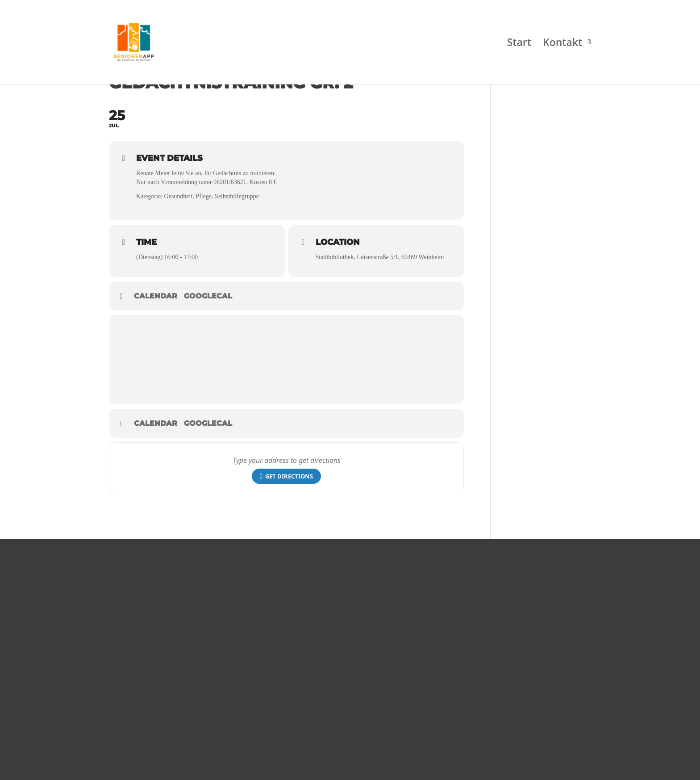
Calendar (156, 296)
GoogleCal (208, 296)
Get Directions (286, 476)
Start (519, 44)
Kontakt (562, 44)
